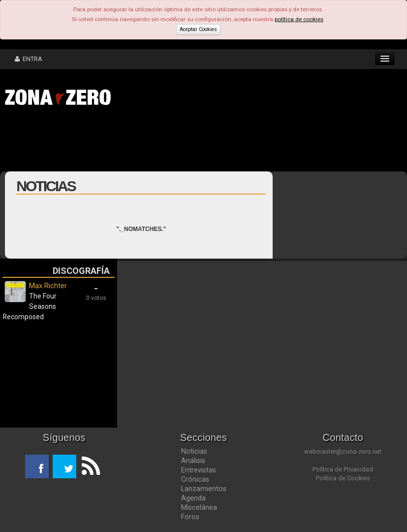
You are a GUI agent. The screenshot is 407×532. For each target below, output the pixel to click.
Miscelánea (199, 507)
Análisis (193, 461)
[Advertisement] (153, 142)
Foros (190, 517)
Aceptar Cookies (198, 29)
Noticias (194, 451)
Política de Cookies (343, 478)
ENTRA (29, 59)
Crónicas (195, 479)
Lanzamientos (204, 489)
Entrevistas (199, 470)
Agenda (193, 498)
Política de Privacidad (343, 469)
